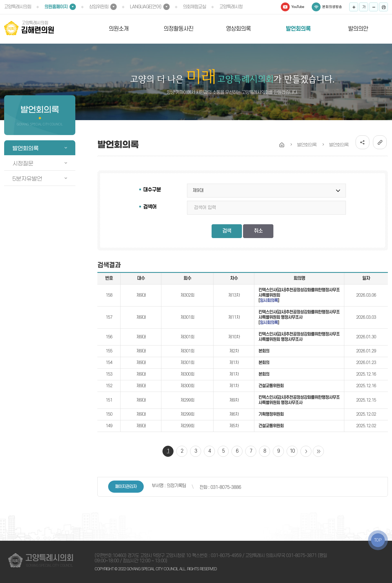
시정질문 (23, 163)
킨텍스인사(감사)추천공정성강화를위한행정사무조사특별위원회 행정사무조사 (299, 337)
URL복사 (380, 142)
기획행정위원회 (271, 414)
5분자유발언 (27, 179)
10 (292, 451)
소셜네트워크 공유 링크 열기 (362, 142)
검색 (227, 231)
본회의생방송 (332, 7)
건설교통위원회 (271, 386)
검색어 (150, 207)
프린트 (383, 7)
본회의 (264, 351)
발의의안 (358, 29)
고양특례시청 (231, 7)
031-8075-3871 (301, 556)
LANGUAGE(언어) (146, 7)
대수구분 (152, 190)
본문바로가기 (0, 0)
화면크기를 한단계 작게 (374, 7)
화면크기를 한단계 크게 (354, 7)
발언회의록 (298, 29)
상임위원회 (99, 7)
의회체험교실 (194, 7)
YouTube (298, 7)
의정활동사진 (178, 29)
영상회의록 (238, 29)
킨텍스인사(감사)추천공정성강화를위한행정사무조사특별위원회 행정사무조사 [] (299, 317)
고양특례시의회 (18, 7)
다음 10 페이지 (306, 451)
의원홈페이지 (56, 7)
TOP (378, 540)
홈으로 (282, 145)
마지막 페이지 (318, 451)
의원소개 (119, 29)
